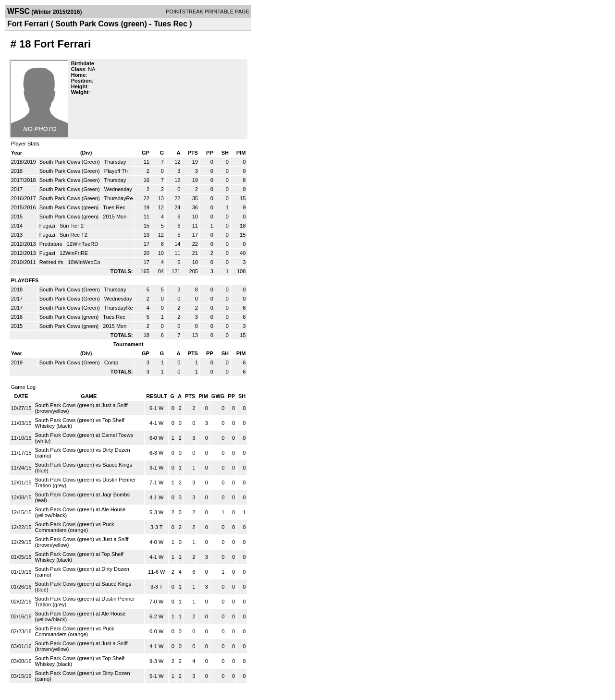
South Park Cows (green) (70, 207)
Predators (52, 244)
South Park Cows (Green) (70, 162)
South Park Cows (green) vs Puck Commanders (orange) (75, 527)
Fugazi (48, 226)
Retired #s (52, 262)
